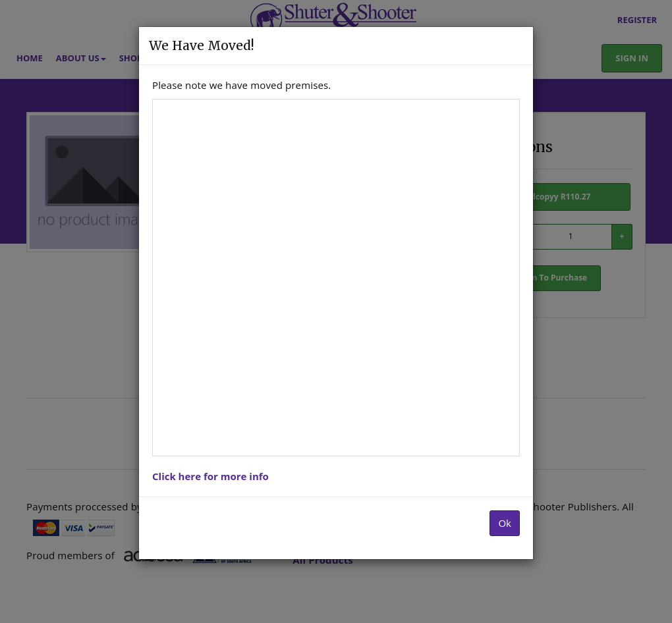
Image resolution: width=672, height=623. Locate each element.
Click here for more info (210, 476)
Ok (505, 523)
